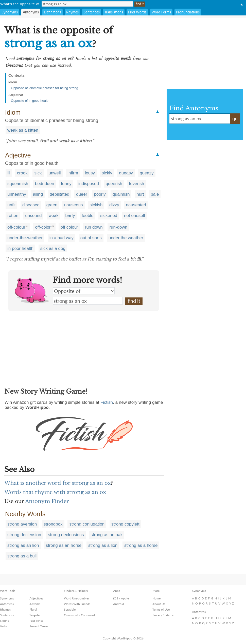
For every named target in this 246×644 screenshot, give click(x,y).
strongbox (53, 524)
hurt (140, 194)
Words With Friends (77, 604)
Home (156, 598)
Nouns (4, 621)
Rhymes (72, 12)
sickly (107, 173)
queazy (147, 173)
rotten (13, 216)
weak (54, 216)
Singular (35, 615)
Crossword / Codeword (79, 615)
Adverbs (35, 604)
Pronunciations (188, 12)
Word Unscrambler (76, 598)
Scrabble (70, 609)
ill (9, 173)
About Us (159, 604)
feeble (87, 216)
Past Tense (36, 621)
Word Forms (161, 12)
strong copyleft (125, 524)
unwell (55, 173)
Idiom (13, 82)
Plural (33, 609)
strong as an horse (64, 545)
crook (22, 173)
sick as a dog (53, 248)
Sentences (92, 12)
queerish (114, 184)
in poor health (20, 248)
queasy (126, 173)
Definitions (52, 12)
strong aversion (22, 524)
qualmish (121, 194)
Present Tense (39, 626)
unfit (11, 205)
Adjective (16, 95)
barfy (70, 216)
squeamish (18, 184)
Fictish (107, 402)
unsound (33, 216)
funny (66, 184)
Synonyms (10, 12)
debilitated (60, 194)
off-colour (16, 227)
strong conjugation (87, 524)
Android (119, 604)
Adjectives (36, 598)
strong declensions (66, 535)
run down (94, 227)
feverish (137, 184)
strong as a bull (22, 556)
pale (155, 194)
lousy (90, 173)
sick (38, 173)
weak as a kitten (23, 130)
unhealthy (17, 194)
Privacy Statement (164, 615)
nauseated (136, 205)
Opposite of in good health (30, 101)
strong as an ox (88, 301)
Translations (114, 12)
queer (82, 194)
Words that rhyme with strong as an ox (55, 492)
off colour (69, 227)
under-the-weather (25, 238)
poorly (100, 194)
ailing (38, 194)
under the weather (126, 238)
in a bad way (61, 238)
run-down (118, 227)
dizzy (114, 205)
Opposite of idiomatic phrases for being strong (45, 88)
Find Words (137, 12)
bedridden (45, 184)
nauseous (74, 205)
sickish (96, 205)
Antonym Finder (47, 501)
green (52, 205)
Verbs (4, 626)
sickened (109, 216)
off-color (43, 227)
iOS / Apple (121, 598)
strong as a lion (103, 545)
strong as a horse (141, 545)
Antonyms (31, 12)
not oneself (135, 216)
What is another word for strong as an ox (58, 483)
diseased (31, 205)
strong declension (24, 535)
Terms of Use (161, 609)
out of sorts (91, 238)
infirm (73, 173)
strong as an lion (23, 545)
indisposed (89, 184)
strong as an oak (107, 535)
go (235, 119)
